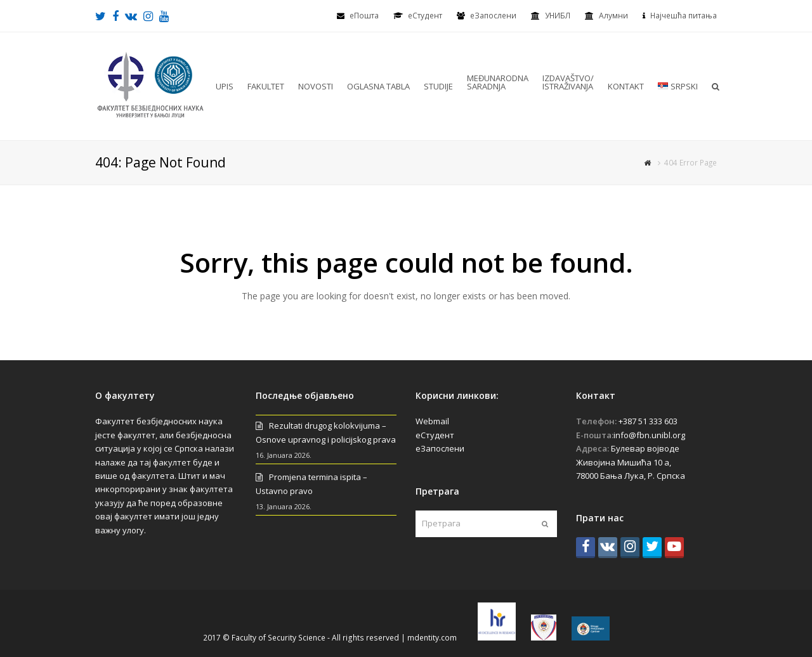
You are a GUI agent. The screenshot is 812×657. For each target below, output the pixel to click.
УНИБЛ (558, 16)
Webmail (432, 421)
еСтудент (435, 435)
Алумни (613, 16)
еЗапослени (493, 16)
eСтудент (425, 16)
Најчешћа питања (684, 16)
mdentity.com (432, 638)
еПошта (364, 16)
